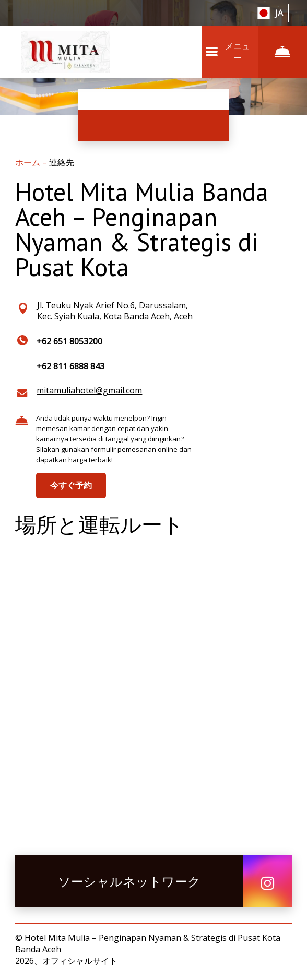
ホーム (29, 162)
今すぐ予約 (71, 485)
